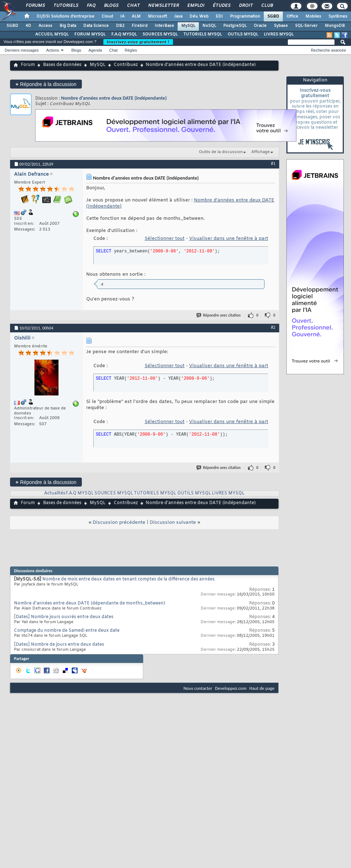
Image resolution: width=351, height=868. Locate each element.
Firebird (140, 26)
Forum (28, 65)
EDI (219, 16)
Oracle (260, 26)
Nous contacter (198, 688)
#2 (273, 327)
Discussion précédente (119, 523)
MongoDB (335, 26)
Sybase (281, 26)
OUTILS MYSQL (243, 34)
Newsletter (163, 6)
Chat (133, 6)
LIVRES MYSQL (279, 34)
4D (28, 26)
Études (221, 6)
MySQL (188, 26)
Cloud (107, 16)
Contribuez (126, 65)
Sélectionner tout (165, 239)
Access (45, 26)
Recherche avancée (328, 50)
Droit (245, 6)
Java (178, 16)
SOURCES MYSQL (160, 34)
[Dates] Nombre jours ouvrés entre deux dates (64, 617)
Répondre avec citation (219, 315)
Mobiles (313, 16)
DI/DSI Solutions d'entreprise (65, 16)
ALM (136, 16)
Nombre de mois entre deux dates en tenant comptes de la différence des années (128, 579)
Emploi (195, 6)
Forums (35, 6)
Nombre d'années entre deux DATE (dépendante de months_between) (90, 603)
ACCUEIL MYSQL (52, 34)
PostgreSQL (235, 26)
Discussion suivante (173, 523)
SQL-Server (306, 26)
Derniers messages (22, 50)
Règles (131, 50)
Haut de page (262, 688)
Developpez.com (231, 688)
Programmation (245, 16)
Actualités (55, 493)
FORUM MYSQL (90, 34)
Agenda (95, 50)
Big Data (68, 26)
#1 (273, 163)
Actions (53, 50)
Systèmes (338, 16)
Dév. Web (199, 16)
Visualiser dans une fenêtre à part (229, 239)
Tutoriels (65, 6)
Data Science (96, 26)
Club (267, 6)
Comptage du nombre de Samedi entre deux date (67, 631)
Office (292, 16)
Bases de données (62, 65)
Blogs (111, 6)
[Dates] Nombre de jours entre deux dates (59, 645)
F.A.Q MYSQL (124, 34)
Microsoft (157, 16)
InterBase (164, 26)
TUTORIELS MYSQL (203, 34)
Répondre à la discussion (46, 84)
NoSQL (209, 26)
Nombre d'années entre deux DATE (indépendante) (114, 98)
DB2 (120, 26)
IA (122, 16)
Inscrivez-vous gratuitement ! (138, 42)
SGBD (273, 16)
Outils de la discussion (221, 152)
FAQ (91, 6)
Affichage (261, 152)
